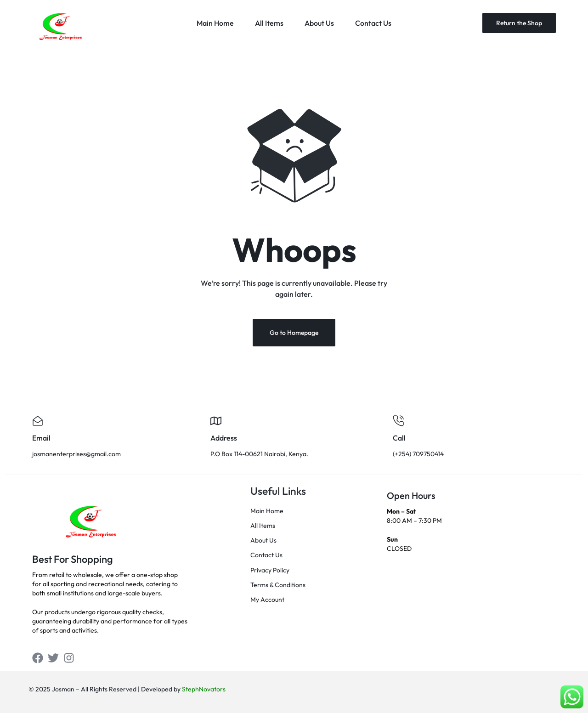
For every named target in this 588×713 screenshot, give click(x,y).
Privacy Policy (270, 570)
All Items (269, 23)
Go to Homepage (294, 333)
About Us (319, 23)
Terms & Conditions (278, 585)
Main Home (215, 23)
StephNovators (204, 689)
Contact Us (373, 23)
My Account (267, 600)
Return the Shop (519, 23)
